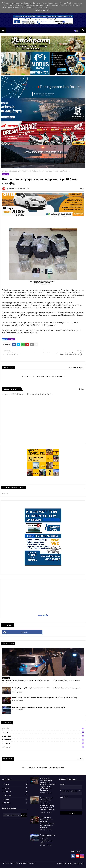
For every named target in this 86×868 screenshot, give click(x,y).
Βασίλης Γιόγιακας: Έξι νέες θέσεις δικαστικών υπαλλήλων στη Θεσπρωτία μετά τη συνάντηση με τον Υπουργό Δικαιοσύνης (46, 689)
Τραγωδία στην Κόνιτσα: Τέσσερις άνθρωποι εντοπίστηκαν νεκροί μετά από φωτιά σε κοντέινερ (45, 698)
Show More (80, 759)
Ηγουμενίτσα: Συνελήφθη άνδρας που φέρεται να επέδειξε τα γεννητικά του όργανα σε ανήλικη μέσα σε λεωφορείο (41, 680)
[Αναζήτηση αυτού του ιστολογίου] (12, 815)
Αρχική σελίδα (7, 171)
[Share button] (36, 344)
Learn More (40, 11)
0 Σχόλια (81, 389)
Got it (49, 11)
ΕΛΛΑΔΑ (44, 729)
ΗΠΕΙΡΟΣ (16, 171)
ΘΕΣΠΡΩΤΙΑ (44, 736)
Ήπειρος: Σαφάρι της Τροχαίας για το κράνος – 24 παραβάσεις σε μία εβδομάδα (39, 707)
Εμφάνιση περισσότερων (76, 368)
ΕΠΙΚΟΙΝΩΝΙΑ (68, 864)
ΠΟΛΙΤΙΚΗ (44, 743)
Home (59, 864)
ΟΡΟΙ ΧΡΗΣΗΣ (78, 864)
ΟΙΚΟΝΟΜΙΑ (44, 740)
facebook (24, 632)
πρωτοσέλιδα (43, 615)
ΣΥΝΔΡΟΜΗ (44, 747)
